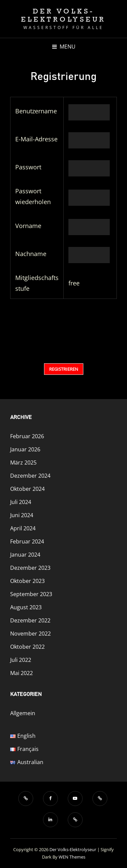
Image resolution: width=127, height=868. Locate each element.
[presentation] (51, 328)
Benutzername (36, 111)
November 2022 (30, 634)
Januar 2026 (25, 449)
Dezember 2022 (30, 620)
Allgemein (23, 713)
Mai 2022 (22, 673)
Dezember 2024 (30, 476)
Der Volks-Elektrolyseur (63, 15)
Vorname (28, 226)
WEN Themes (72, 857)
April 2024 (23, 528)
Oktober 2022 (27, 647)
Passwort (28, 167)
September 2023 (31, 594)
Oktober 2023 (27, 581)
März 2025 (23, 463)
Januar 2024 (25, 555)
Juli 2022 (21, 660)
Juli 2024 (21, 502)
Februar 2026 (27, 436)
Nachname (31, 254)
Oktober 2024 (27, 489)
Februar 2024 (27, 541)
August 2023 (26, 607)
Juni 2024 (22, 515)
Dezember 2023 (30, 568)
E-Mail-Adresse (36, 139)
